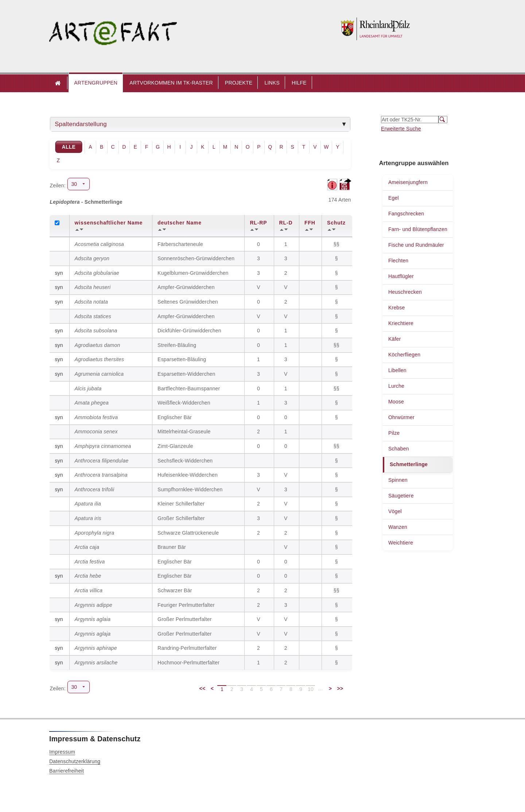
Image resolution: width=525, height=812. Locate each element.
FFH (310, 223)
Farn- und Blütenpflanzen (418, 229)
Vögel (395, 511)
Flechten (398, 261)
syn (59, 273)
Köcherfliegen (404, 355)
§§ (337, 244)
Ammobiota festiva (96, 417)
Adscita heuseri (93, 287)
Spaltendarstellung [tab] (81, 124)
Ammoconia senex (96, 432)
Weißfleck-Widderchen (184, 403)
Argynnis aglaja (93, 634)
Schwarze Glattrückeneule (188, 533)
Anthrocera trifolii (95, 489)
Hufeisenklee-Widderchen (188, 475)
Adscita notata (92, 302)
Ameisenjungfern (408, 182)
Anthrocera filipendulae (102, 461)
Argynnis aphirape (96, 648)
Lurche (396, 386)
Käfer (394, 339)
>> (340, 688)
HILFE (299, 83)
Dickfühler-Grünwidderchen (189, 331)
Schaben (399, 449)
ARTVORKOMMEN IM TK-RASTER (171, 83)
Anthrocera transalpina (101, 475)
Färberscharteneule (180, 244)
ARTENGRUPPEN (96, 83)
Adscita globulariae (97, 273)
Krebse (397, 308)
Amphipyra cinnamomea (103, 446)
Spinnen (398, 480)
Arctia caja (87, 547)
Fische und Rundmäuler (416, 245)
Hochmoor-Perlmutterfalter (188, 663)
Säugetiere (401, 496)
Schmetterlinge (409, 464)
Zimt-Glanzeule (175, 446)
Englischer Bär (175, 417)
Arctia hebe (88, 576)
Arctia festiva (90, 562)
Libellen (397, 370)
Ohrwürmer (401, 417)
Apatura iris (88, 518)
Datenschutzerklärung (75, 761)
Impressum (62, 752)
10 (311, 689)
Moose (396, 402)
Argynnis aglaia (93, 619)
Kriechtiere (401, 323)
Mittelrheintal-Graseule (184, 432)
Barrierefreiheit (67, 771)
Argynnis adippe (94, 605)
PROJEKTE (239, 83)
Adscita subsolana (96, 331)
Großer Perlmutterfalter (185, 619)
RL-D (286, 223)
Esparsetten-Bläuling (182, 359)
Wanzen (398, 527)
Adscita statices (93, 316)
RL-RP (258, 223)
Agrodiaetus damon (98, 345)
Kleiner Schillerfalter (181, 504)
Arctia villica (89, 590)
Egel (394, 198)
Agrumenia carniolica (99, 374)
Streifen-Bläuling (177, 345)
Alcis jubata (88, 389)
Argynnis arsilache (96, 663)
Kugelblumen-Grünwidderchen (193, 273)
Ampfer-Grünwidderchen (186, 287)
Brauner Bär (172, 547)
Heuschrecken (405, 292)
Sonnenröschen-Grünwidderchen (196, 258)
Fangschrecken (406, 214)
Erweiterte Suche (401, 129)
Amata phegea (92, 403)
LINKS (272, 83)
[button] (96, 83)
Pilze (394, 433)
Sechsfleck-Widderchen (185, 461)
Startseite (58, 83)
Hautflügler (401, 276)
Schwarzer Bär (175, 590)
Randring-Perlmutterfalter (187, 648)
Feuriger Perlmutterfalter (186, 605)
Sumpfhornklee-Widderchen (190, 489)
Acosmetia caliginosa (100, 244)
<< (203, 688)
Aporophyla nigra (95, 533)
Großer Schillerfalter (181, 518)
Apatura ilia (88, 504)
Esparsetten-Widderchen (186, 374)
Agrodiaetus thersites (100, 359)
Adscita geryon (92, 258)
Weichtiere (401, 543)
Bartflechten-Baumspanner (189, 389)
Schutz (336, 223)
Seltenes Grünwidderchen (188, 302)
